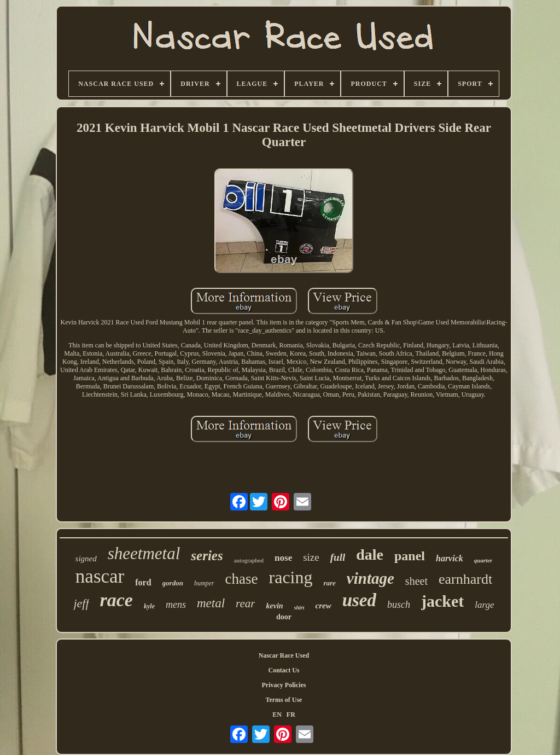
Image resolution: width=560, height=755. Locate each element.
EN (277, 715)
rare (329, 583)
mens (176, 605)
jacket (442, 601)
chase (242, 579)
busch (399, 605)
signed (86, 559)
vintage (371, 578)
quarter (483, 560)
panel (410, 556)
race (116, 600)
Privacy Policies (284, 685)
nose (283, 558)
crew (323, 606)
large (484, 605)
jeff (81, 603)
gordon (173, 583)
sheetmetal (144, 553)
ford (143, 582)
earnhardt (465, 579)
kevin (274, 606)
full (338, 557)
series (207, 556)
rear (245, 603)
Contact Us (284, 670)
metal (211, 603)
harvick (450, 558)
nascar (100, 576)
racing (291, 577)
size (311, 557)
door (284, 617)
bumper (204, 583)
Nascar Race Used (284, 655)
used (359, 600)
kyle (149, 606)
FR (291, 715)
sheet (416, 581)
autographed (249, 560)
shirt (299, 608)
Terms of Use (284, 700)
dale (370, 554)
